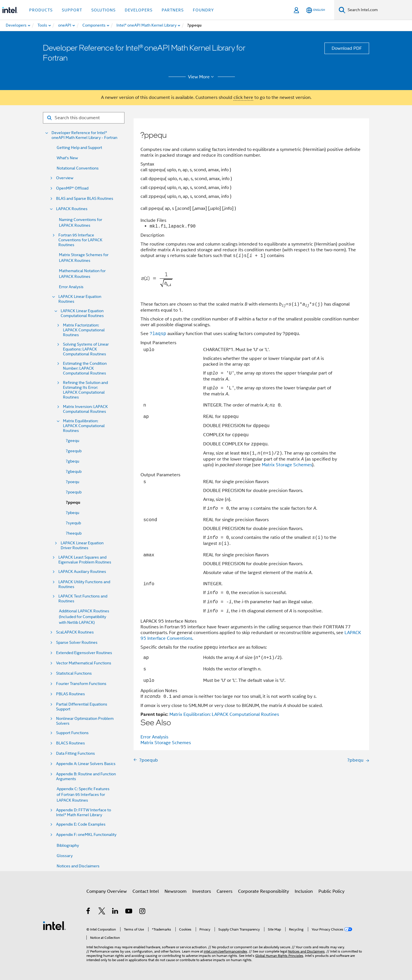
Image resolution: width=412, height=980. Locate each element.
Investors (202, 891)
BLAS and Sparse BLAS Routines (85, 199)
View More (202, 77)
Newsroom (176, 891)
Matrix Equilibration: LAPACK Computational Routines (84, 426)
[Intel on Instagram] (143, 912)
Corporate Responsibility (264, 891)
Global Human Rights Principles (279, 956)
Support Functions (72, 733)
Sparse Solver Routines (77, 643)
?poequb (74, 492)
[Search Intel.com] (379, 10)
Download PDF (347, 48)
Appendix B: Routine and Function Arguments (86, 776)
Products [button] (41, 10)
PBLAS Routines (71, 694)
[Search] (342, 10)
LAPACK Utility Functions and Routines (84, 584)
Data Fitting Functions (76, 753)
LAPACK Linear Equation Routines (80, 299)
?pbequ (73, 513)
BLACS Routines (71, 743)
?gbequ (73, 461)
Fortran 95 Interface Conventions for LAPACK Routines (80, 240)
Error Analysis (71, 287)
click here (243, 97)
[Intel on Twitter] (102, 912)
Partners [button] (173, 10)
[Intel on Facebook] (89, 912)
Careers (224, 891)
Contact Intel (146, 891)
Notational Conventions (78, 168)
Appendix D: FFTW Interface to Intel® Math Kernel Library (84, 812)
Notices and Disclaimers (78, 866)
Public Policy (331, 891)
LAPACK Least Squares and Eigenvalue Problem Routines (85, 560)
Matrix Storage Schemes (287, 465)
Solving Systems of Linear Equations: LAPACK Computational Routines (86, 349)
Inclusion (304, 891)
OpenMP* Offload (72, 188)
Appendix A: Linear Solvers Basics (86, 764)
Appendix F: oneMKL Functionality (86, 835)
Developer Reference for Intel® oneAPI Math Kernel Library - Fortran (84, 135)
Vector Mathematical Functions (84, 663)
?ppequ (73, 502)
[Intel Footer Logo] (54, 925)
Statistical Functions (74, 673)
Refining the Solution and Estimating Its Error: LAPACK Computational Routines (85, 390)
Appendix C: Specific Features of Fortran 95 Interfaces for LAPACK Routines (83, 794)
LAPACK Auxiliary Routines (82, 572)
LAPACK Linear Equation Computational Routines (82, 313)
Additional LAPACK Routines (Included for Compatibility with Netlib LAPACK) (84, 617)
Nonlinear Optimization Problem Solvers (85, 721)
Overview (65, 178)
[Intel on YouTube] (129, 912)
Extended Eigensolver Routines (84, 653)
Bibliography (68, 845)
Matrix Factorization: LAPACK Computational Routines (84, 330)
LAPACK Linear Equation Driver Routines (82, 545)
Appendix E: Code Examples (81, 824)
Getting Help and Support (79, 148)
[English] (316, 10)
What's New (67, 158)
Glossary (65, 856)
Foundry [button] (203, 10)
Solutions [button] (103, 10)
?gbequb (74, 471)
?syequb (73, 523)
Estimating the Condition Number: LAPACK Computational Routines (85, 368)
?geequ (73, 441)
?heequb (74, 533)
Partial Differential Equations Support (82, 707)
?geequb (74, 451)
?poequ (73, 482)
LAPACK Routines (72, 209)
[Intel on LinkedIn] (115, 912)
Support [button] (72, 10)
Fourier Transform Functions (81, 684)
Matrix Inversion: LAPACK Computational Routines (85, 409)
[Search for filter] (84, 118)
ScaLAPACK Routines (75, 632)
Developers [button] (139, 10)
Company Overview (107, 891)
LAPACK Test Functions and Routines (83, 599)
